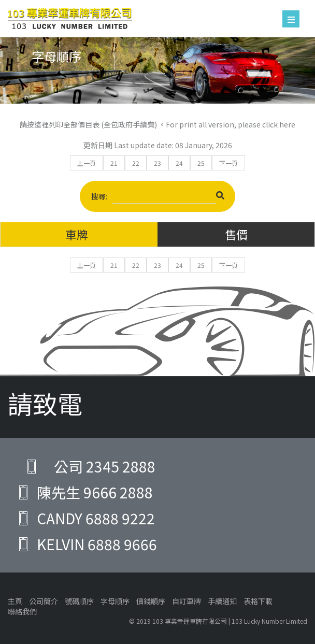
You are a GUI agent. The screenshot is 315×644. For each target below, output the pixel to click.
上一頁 (87, 163)
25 (201, 163)
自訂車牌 (187, 601)
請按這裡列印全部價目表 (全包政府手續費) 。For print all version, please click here (157, 124)
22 (136, 163)
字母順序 (115, 601)
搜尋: (158, 198)
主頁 (15, 601)
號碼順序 (79, 601)
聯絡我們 (22, 611)
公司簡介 (44, 601)
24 (179, 163)
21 (114, 163)
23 (157, 163)
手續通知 (222, 601)
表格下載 (258, 601)
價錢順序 (151, 601)
